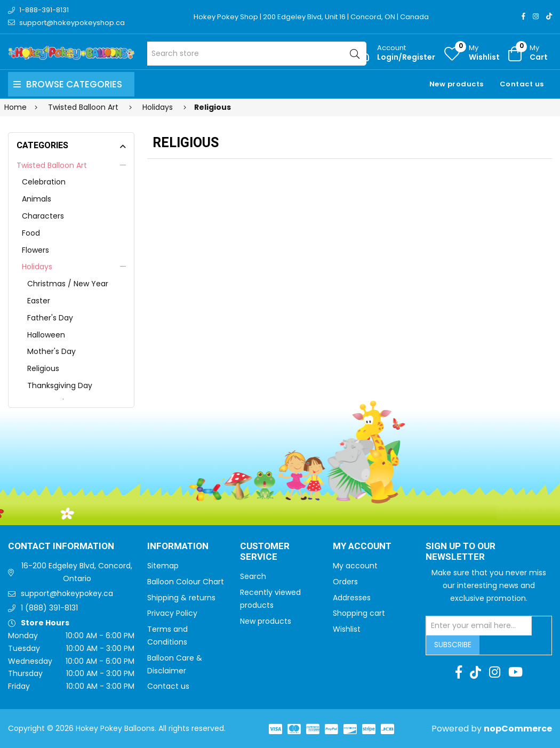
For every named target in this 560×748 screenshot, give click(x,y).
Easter (39, 301)
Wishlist (347, 629)
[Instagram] (536, 16)
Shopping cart (359, 613)
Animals (37, 199)
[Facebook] (523, 16)
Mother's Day (51, 351)
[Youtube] (515, 672)
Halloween (46, 335)
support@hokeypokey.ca (67, 593)
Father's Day (50, 318)
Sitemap (163, 566)
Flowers (35, 250)
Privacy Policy (172, 613)
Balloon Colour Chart (186, 582)
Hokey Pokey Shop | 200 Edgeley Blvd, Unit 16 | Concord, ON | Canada (311, 17)
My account (355, 566)
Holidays (37, 267)
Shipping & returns (181, 598)
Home (15, 107)
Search (253, 576)
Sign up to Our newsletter (461, 552)
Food (31, 233)
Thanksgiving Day (60, 385)
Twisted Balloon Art (52, 165)
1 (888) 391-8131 (49, 608)
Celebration (44, 182)
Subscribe (453, 645)
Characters (43, 216)
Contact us (522, 84)
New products (457, 84)
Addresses (352, 598)
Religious (43, 368)
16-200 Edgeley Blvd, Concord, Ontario (77, 572)
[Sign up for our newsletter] (479, 626)
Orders (345, 582)
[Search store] (257, 54)
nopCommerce (518, 729)
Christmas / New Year (68, 284)
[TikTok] (549, 16)
